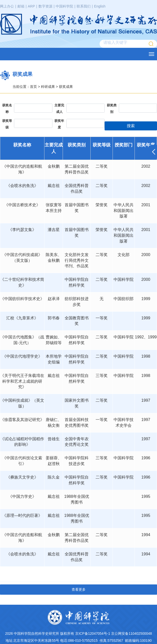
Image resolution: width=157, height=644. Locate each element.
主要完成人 (59, 109)
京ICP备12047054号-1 (93, 633)
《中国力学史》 (22, 496)
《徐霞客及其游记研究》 (22, 420)
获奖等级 (7, 124)
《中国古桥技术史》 (22, 205)
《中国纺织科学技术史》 (22, 299)
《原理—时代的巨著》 (22, 515)
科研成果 (48, 87)
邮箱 (21, 6)
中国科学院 (64, 6)
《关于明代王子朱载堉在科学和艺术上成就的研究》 (22, 381)
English (100, 6)
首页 (33, 87)
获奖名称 (7, 109)
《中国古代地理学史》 (22, 356)
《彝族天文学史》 (22, 477)
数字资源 (45, 6)
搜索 (131, 126)
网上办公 (7, 6)
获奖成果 (66, 87)
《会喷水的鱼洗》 (22, 186)
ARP (31, 6)
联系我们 (84, 6)
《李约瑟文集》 (22, 230)
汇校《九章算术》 (22, 318)
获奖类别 (112, 109)
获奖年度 (59, 124)
